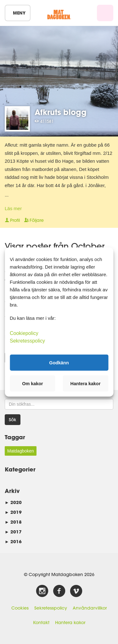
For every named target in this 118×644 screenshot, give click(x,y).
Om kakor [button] (32, 384)
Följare (34, 220)
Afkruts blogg (61, 112)
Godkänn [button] (59, 362)
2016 (13, 541)
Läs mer (13, 208)
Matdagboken (21, 451)
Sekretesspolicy (51, 608)
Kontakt (41, 623)
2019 (13, 512)
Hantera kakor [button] (86, 384)
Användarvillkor (90, 608)
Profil (12, 220)
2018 (13, 522)
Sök (13, 420)
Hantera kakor (70, 623)
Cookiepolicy (24, 333)
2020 (13, 502)
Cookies (20, 608)
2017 (13, 532)
